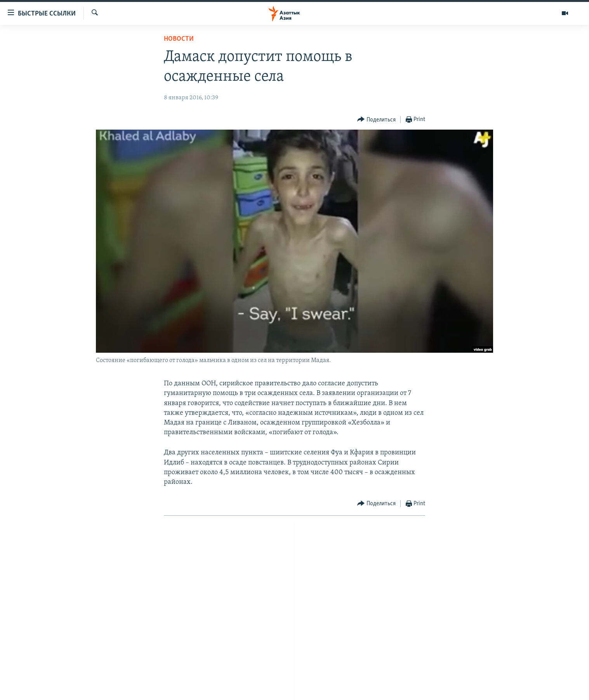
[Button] (376, 120)
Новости (179, 39)
